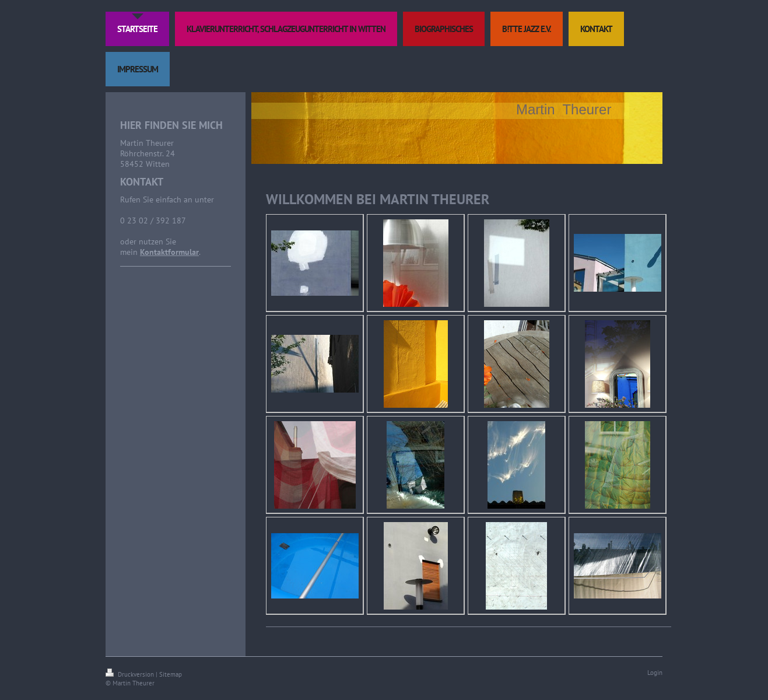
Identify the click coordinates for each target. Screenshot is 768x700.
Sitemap (171, 674)
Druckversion (131, 674)
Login (655, 673)
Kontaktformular (169, 252)
